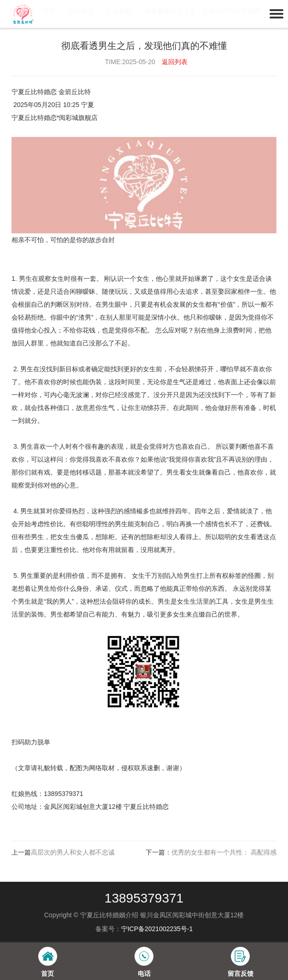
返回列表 (175, 62)
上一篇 (63, 852)
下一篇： (211, 852)
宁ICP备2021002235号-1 (157, 929)
